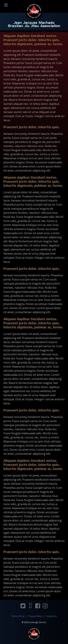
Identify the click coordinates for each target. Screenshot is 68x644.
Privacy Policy (35, 616)
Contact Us (51, 616)
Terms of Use (18, 616)
